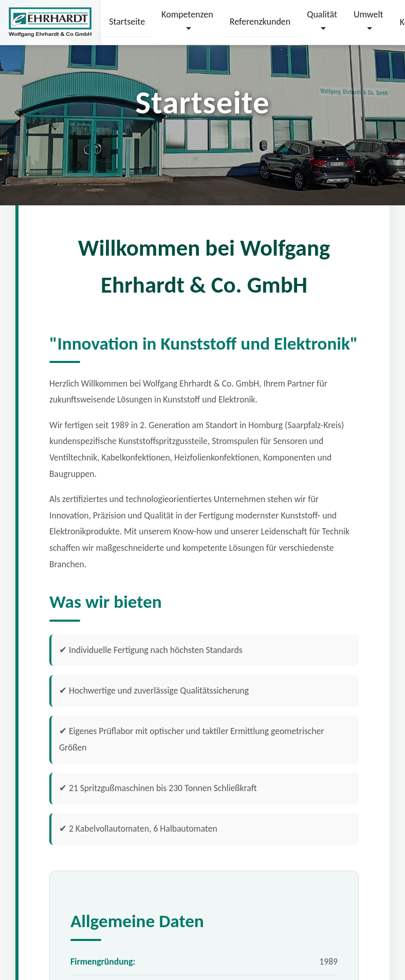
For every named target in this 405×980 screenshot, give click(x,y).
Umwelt (369, 14)
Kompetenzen (187, 14)
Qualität (322, 14)
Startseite (127, 22)
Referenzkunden (260, 22)
